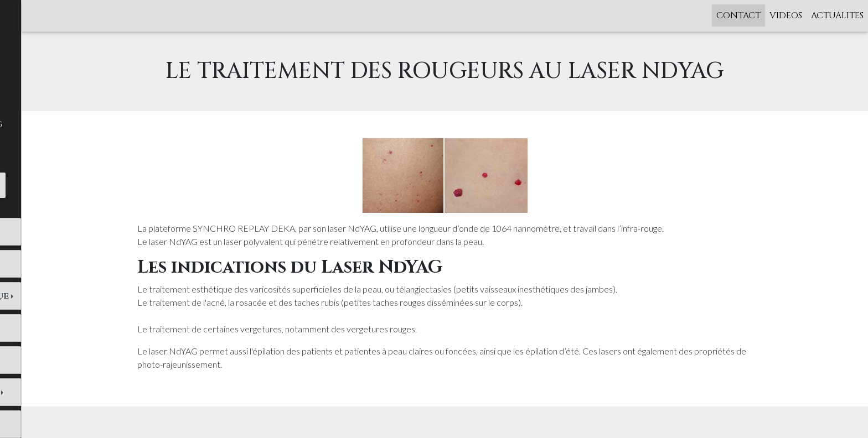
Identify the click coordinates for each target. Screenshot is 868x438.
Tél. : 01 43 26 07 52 (67, 185)
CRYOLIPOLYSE (47, 360)
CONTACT (738, 15)
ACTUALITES (837, 15)
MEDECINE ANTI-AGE (61, 392)
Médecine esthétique (66, 296)
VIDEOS (786, 15)
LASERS (29, 328)
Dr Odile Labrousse (61, 232)
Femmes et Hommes (58, 264)
